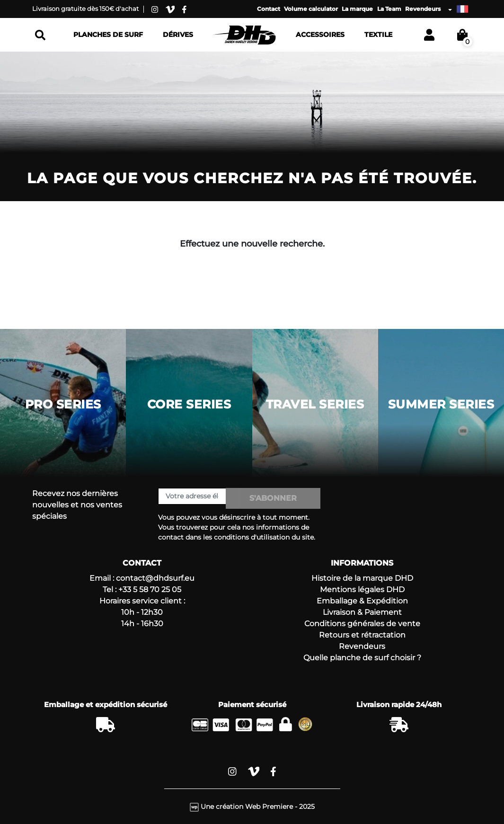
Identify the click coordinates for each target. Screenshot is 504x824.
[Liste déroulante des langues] (458, 9)
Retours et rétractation (362, 635)
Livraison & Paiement (362, 612)
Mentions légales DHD (362, 589)
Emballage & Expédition (362, 601)
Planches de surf (108, 35)
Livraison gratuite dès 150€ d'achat (85, 9)
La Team (389, 9)
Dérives (178, 35)
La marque (357, 9)
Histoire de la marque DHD (362, 578)
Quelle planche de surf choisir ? (362, 658)
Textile (378, 35)
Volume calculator (311, 9)
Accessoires (320, 35)
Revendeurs (423, 9)
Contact (269, 9)
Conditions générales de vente (362, 624)
